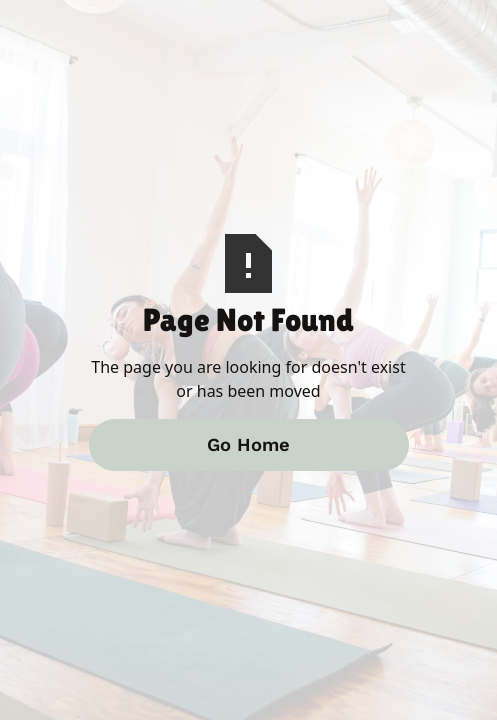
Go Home (248, 444)
